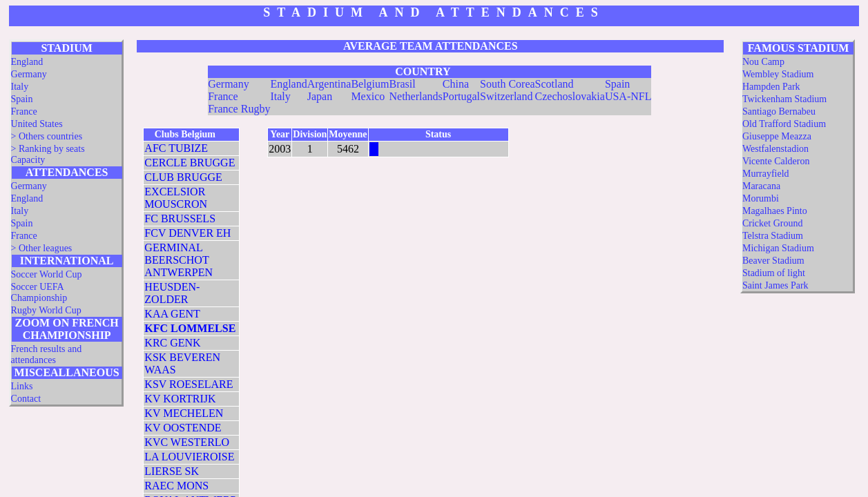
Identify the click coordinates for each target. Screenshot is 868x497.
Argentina (329, 84)
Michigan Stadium (778, 248)
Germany (29, 74)
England (27, 62)
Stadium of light (774, 273)
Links (22, 386)
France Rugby (239, 109)
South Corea (508, 84)
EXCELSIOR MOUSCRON (176, 198)
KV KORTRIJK (180, 399)
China (456, 84)
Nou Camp (763, 62)
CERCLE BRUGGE (190, 163)
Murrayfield (766, 174)
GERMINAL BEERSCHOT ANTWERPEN (179, 260)
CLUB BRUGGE (183, 177)
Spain (22, 99)
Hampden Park (771, 87)
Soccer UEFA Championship (39, 292)
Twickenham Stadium (784, 99)
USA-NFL (628, 96)
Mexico (368, 96)
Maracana (761, 186)
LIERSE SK (172, 471)
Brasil (403, 84)
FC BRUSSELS (180, 218)
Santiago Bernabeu (779, 111)
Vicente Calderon (776, 161)
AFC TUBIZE (176, 148)
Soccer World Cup (47, 274)
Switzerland (506, 96)
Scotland (554, 84)
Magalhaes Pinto (775, 211)
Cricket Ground (772, 223)
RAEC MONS (176, 486)
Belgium (370, 84)
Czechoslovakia (570, 96)
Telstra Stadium (773, 236)
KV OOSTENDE (183, 428)
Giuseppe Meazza (777, 136)
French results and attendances (47, 354)
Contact (26, 399)
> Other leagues (42, 248)
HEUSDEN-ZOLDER (172, 293)
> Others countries (47, 136)
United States (37, 124)
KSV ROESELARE (189, 384)
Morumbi (761, 198)
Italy (20, 87)
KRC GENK (172, 343)
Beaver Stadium (773, 261)
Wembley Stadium (778, 74)
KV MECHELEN (184, 413)
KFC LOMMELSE (190, 328)
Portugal (461, 96)
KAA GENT (172, 314)
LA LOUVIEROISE (189, 457)
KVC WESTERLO (187, 442)
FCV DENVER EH (187, 233)
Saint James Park (775, 285)
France (24, 111)
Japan (320, 96)
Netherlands (416, 96)
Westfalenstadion (775, 149)
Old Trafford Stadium (784, 124)
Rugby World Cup (46, 310)
